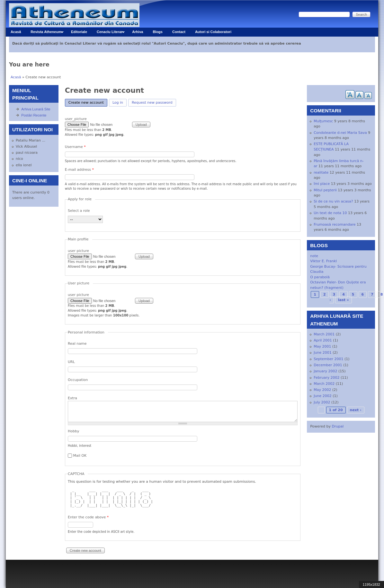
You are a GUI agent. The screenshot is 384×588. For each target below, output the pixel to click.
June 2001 (322, 353)
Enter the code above (88, 517)
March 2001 (324, 334)
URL (71, 362)
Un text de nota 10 (330, 213)
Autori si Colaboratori (213, 32)
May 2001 (322, 346)
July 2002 (322, 402)
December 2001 (328, 365)
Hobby (73, 431)
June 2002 (322, 396)
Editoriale (79, 32)
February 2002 (326, 378)
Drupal (338, 426)
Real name (77, 344)
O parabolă (320, 277)
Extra (72, 398)
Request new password (152, 103)
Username (75, 147)
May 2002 (322, 390)
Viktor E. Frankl (323, 261)
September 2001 (328, 359)
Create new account (88, 102)
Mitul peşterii (325, 190)
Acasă (16, 32)
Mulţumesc (323, 121)
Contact (179, 32)
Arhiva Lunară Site (36, 109)
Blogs (158, 32)
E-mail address (79, 170)
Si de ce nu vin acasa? (333, 201)
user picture (78, 251)
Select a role (79, 211)
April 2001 (323, 340)
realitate (321, 173)
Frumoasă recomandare (335, 225)
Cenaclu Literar (108, 33)
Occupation (78, 380)
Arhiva (138, 32)
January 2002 (325, 371)
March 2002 (324, 384)
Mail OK (80, 456)
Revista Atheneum (45, 33)
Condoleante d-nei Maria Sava (340, 133)
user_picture (76, 119)
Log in (118, 103)
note (314, 256)
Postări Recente (34, 115)
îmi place (322, 184)
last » (344, 300)
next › (356, 410)
